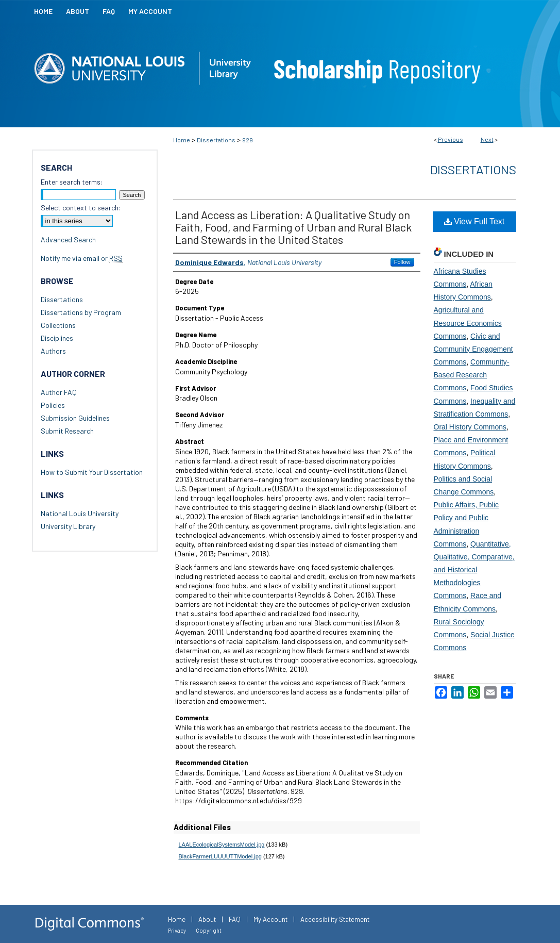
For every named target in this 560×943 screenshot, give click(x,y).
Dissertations (216, 140)
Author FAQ (59, 392)
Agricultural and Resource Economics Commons (468, 323)
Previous (451, 139)
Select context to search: (81, 208)
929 (248, 140)
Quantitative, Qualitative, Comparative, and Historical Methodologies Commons (474, 570)
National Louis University (80, 513)
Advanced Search (68, 239)
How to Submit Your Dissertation (92, 472)
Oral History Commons (470, 427)
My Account (270, 919)
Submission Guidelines (75, 418)
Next (487, 139)
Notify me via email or (82, 258)
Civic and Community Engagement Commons (473, 349)
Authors (53, 351)
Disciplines (57, 338)
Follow (402, 262)
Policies (53, 405)
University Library (68, 526)
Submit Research (67, 431)
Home (182, 140)
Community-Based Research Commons (472, 375)
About (207, 919)
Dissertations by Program (81, 312)
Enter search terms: (72, 182)
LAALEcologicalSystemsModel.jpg (222, 845)
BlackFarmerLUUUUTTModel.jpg (220, 856)
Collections (58, 325)
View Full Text (474, 221)
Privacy (177, 930)
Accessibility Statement (335, 919)
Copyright (209, 930)
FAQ (235, 919)
